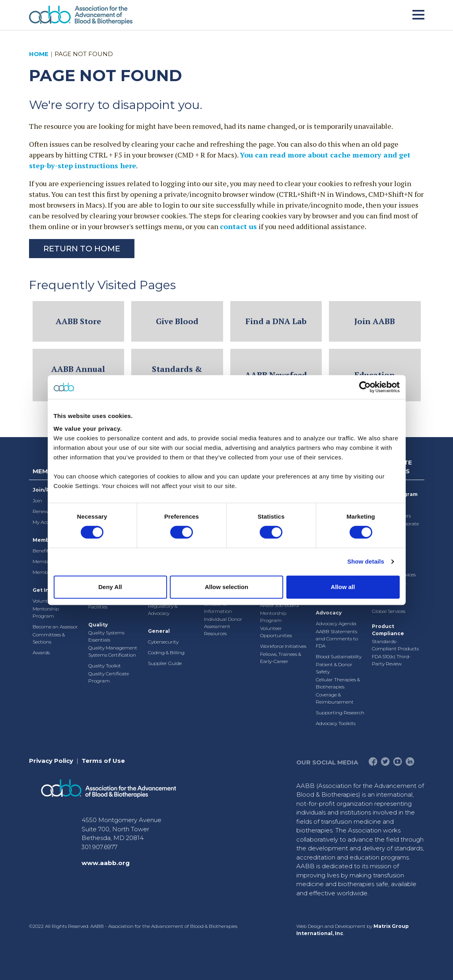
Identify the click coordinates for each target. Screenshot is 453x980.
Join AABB (375, 321)
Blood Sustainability (339, 656)
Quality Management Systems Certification (113, 651)
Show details (366, 561)
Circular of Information (218, 608)
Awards (41, 652)
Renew (40, 511)
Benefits (42, 551)
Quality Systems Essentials (106, 636)
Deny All (110, 587)
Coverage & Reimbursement (335, 698)
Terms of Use (103, 761)
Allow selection (226, 587)
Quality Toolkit (105, 666)
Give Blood (177, 321)
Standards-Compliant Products (395, 645)
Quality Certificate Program (109, 677)
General (159, 631)
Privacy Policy (51, 761)
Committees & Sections (49, 638)
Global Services (389, 611)
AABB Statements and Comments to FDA (337, 639)
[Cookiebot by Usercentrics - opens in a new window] (365, 387)
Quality (98, 625)
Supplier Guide (165, 663)
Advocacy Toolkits (336, 723)
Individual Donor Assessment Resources (223, 626)
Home (39, 54)
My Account (46, 522)
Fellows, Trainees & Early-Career (281, 658)
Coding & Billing (166, 652)
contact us (238, 226)
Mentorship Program (46, 612)
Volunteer (44, 601)
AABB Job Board (279, 605)
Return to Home (82, 249)
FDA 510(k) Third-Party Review (391, 660)
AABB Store (78, 321)
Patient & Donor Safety (334, 668)
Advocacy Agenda (336, 623)
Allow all (343, 587)
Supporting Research (340, 713)
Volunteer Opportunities (276, 632)
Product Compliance (388, 630)
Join (37, 501)
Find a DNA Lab (276, 321)
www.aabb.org (106, 863)
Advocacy (329, 613)
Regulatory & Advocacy (163, 610)
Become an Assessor (55, 627)
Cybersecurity (163, 642)
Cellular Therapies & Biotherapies (338, 683)
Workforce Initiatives (283, 646)
